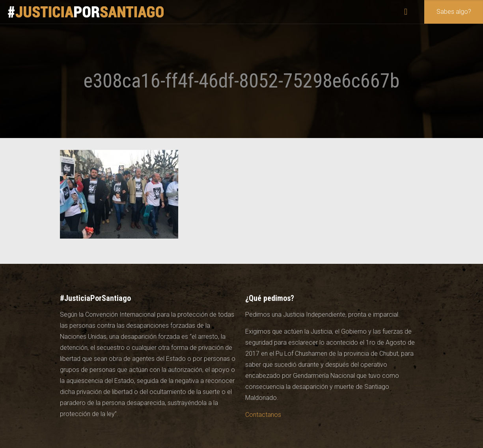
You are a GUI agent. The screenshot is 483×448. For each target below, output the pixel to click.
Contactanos (263, 415)
